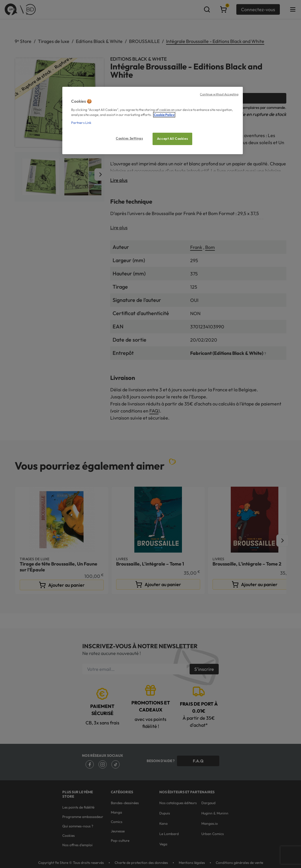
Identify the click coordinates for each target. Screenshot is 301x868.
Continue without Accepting (219, 94)
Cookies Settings (129, 138)
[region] (153, 120)
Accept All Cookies (172, 139)
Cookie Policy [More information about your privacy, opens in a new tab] (164, 115)
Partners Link (81, 123)
